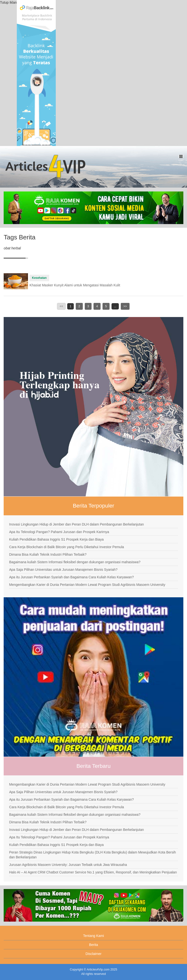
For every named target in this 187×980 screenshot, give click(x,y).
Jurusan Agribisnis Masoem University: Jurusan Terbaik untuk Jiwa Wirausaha (68, 865)
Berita (94, 945)
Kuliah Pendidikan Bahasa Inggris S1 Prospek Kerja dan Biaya (56, 539)
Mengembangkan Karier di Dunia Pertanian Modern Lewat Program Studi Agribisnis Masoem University (87, 585)
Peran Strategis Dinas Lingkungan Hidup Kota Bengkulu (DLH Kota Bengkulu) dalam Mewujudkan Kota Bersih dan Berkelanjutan (92, 855)
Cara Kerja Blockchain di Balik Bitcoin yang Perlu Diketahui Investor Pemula (66, 547)
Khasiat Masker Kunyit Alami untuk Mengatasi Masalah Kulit (75, 285)
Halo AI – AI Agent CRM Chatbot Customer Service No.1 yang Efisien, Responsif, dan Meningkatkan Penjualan (93, 872)
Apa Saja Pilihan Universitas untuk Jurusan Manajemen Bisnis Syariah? (63, 570)
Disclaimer (93, 954)
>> (125, 306)
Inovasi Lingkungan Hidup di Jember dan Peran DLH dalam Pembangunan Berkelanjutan (76, 524)
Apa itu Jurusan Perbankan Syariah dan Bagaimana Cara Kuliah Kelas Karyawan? (71, 577)
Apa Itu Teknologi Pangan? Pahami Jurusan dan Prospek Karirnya (59, 532)
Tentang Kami (93, 936)
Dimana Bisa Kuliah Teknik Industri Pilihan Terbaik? (48, 554)
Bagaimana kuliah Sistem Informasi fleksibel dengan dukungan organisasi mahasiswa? (75, 562)
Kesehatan (39, 278)
